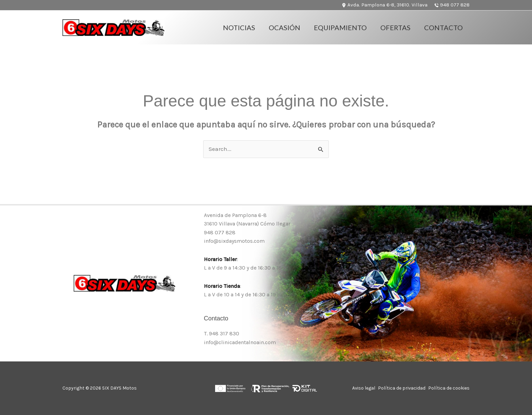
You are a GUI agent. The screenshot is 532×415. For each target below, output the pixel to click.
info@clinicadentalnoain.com (240, 342)
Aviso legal (364, 388)
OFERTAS (395, 27)
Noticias (239, 27)
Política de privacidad (402, 388)
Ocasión (284, 27)
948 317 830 (224, 333)
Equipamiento (340, 27)
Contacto (443, 27)
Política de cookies (449, 388)
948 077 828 (220, 232)
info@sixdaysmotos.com (234, 241)
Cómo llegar (275, 224)
